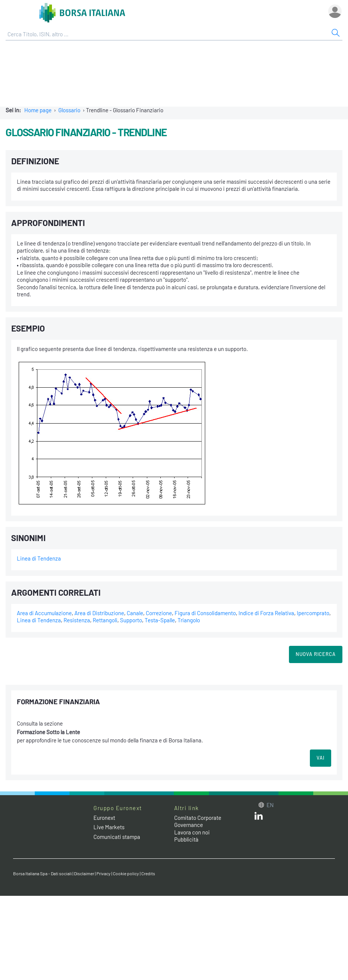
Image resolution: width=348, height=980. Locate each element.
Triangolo (189, 620)
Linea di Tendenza (39, 558)
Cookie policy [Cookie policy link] (126, 873)
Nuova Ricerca (316, 654)
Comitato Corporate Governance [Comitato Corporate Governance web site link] (198, 821)
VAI (321, 758)
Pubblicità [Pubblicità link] (186, 839)
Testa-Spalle (160, 620)
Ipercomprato (313, 613)
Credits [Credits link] (148, 873)
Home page (38, 110)
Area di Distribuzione (99, 613)
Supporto (131, 620)
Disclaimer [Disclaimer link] (84, 873)
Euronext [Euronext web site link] (104, 818)
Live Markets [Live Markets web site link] (109, 827)
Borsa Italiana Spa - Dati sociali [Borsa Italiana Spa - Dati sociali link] (42, 873)
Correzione (159, 613)
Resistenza (77, 620)
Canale (135, 613)
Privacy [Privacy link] (104, 873)
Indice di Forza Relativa (266, 613)
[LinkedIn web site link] (259, 818)
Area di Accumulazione (44, 613)
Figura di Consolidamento (205, 613)
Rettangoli (105, 620)
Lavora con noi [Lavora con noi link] (192, 832)
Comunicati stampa (117, 837)
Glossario (69, 110)
